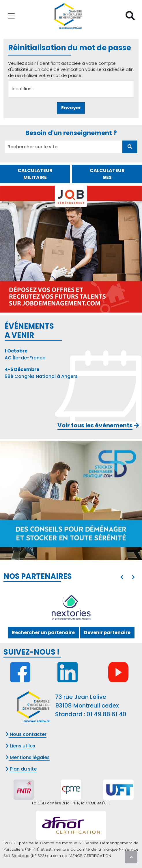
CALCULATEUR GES (107, 174)
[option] (71, 608)
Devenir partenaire (107, 632)
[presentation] (122, 577)
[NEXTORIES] (71, 608)
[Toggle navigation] (11, 16)
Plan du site (21, 769)
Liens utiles (20, 746)
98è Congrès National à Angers (41, 373)
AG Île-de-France (25, 354)
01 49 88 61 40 (106, 714)
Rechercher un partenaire (43, 632)
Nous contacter (26, 734)
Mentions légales (28, 757)
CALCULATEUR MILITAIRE (35, 174)
